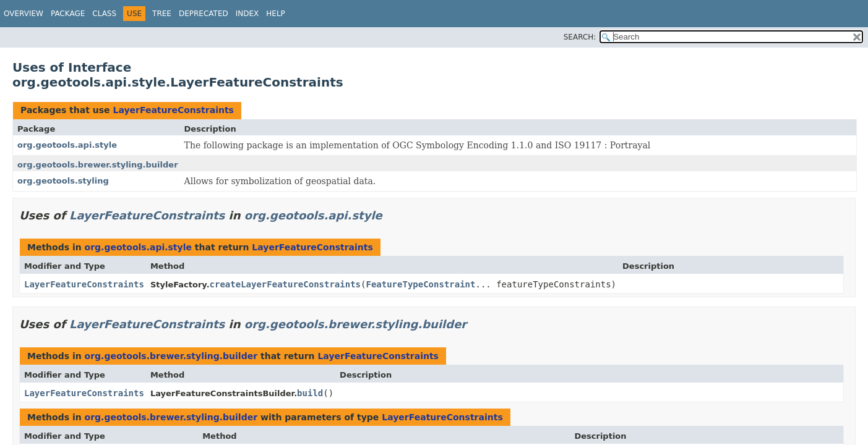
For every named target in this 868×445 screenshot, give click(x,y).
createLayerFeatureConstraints (285, 284)
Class (104, 14)
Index (247, 14)
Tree (162, 14)
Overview (24, 14)
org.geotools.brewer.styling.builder (98, 165)
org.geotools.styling (63, 181)
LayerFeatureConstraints (173, 110)
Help (276, 14)
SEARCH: (580, 37)
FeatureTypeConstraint (420, 284)
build (310, 393)
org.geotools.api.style (67, 145)
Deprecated (204, 14)
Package (68, 14)
